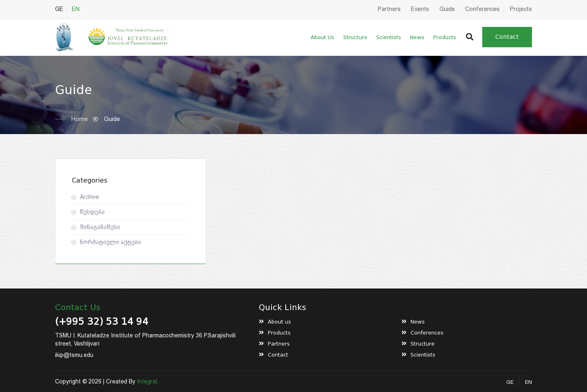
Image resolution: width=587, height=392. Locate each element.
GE (59, 9)
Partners (389, 9)
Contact (507, 37)
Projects (521, 9)
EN (76, 9)
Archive (89, 197)
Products (445, 37)
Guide (447, 9)
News (417, 37)
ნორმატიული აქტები (110, 242)
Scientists (389, 37)
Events (420, 9)
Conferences (482, 9)
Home (79, 119)
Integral (147, 381)
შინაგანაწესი (100, 227)
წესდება (92, 212)
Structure (355, 37)
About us (322, 37)
